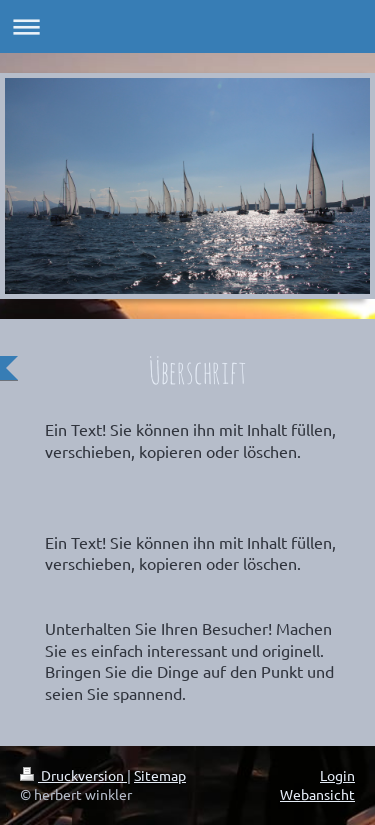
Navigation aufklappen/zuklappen (187, 26)
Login (337, 775)
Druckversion (73, 775)
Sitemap (160, 775)
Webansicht (317, 794)
